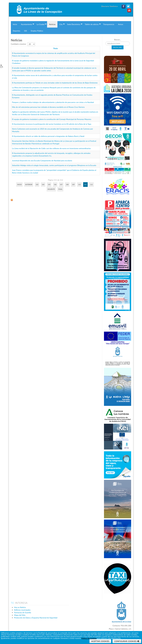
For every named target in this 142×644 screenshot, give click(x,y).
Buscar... (118, 40)
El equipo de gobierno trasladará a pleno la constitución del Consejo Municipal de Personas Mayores (52, 119)
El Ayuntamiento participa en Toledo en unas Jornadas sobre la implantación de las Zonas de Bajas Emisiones (55, 83)
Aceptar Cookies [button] (100, 641)
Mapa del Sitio (20, 615)
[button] (4, 68)
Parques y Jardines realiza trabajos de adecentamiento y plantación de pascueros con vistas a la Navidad (53, 102)
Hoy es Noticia (20, 607)
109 (73, 184)
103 (37, 184)
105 (49, 184)
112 (91, 184)
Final (60, 189)
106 (55, 184)
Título (55, 48)
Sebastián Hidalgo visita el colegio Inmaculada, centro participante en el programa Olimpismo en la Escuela (54, 165)
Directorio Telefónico (110, 6)
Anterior (29, 184)
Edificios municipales (22, 610)
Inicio (19, 184)
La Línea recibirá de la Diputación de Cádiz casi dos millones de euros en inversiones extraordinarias (51, 148)
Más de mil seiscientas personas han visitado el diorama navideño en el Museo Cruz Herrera (48, 107)
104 (43, 184)
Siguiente (51, 189)
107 (61, 184)
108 (67, 184)
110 (79, 184)
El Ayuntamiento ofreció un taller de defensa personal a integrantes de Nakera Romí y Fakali (48, 136)
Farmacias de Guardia (23, 612)
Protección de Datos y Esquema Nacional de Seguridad (36, 618)
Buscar (118, 47)
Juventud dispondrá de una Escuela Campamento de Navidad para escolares (42, 161)
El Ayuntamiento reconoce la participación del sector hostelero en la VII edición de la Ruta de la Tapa (52, 124)
